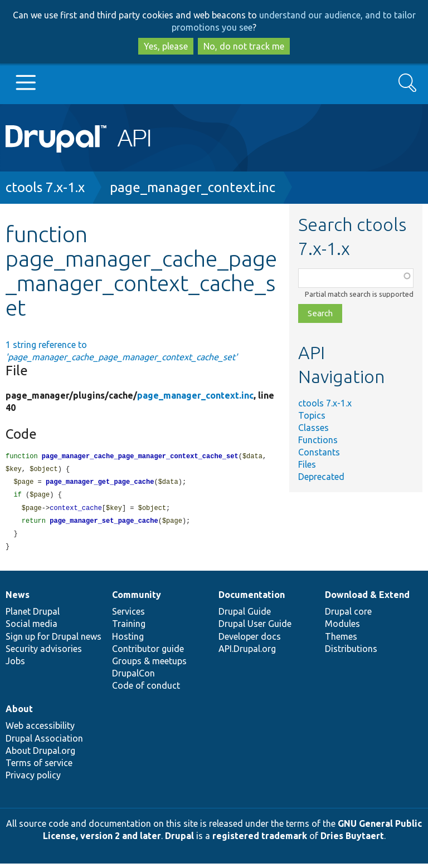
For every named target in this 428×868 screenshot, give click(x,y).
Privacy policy (33, 779)
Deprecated (321, 477)
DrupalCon (133, 678)
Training (129, 628)
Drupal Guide (245, 616)
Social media (31, 628)
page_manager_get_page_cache (100, 484)
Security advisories (44, 653)
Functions (318, 440)
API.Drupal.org (247, 653)
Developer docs (250, 641)
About (19, 713)
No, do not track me (244, 46)
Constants (319, 452)
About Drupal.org (40, 755)
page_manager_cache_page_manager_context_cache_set (140, 457)
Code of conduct (146, 690)
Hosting (128, 641)
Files (307, 464)
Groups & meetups (149, 665)
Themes (341, 641)
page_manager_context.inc (193, 187)
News (18, 599)
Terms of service (39, 767)
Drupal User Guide (255, 628)
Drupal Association (44, 743)
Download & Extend (367, 599)
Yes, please (166, 46)
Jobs (15, 665)
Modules (342, 628)
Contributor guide (148, 653)
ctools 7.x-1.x (45, 187)
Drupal (179, 840)
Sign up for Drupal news (53, 641)
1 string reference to (121, 351)
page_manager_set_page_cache (104, 524)
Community (137, 599)
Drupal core (348, 616)
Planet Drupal (33, 616)
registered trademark (260, 840)
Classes (313, 428)
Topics (312, 415)
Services (128, 616)
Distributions (351, 653)
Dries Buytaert (352, 840)
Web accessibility (40, 730)
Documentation (252, 599)
